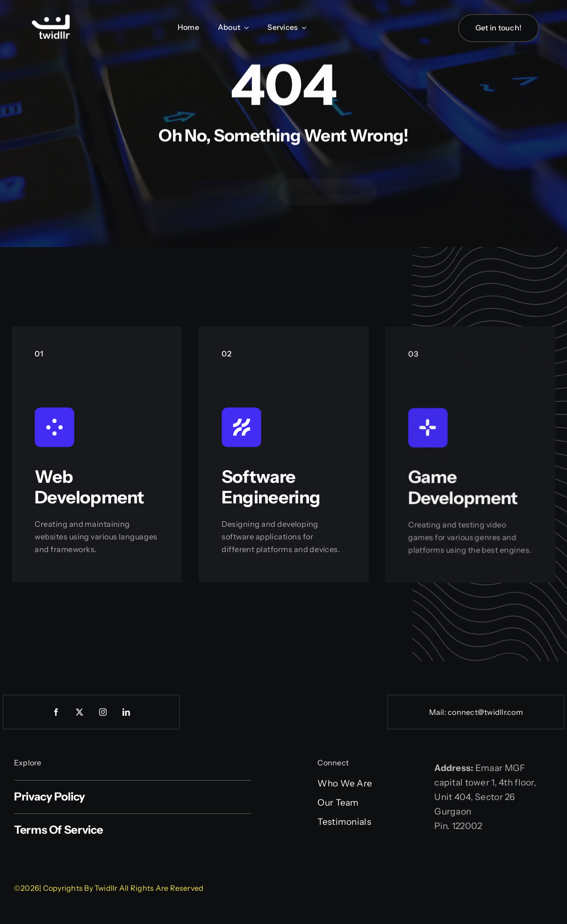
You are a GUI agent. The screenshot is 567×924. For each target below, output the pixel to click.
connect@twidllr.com (485, 712)
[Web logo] (51, 15)
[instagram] (103, 712)
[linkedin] (126, 712)
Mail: (438, 712)
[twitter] (79, 712)
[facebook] (56, 712)
